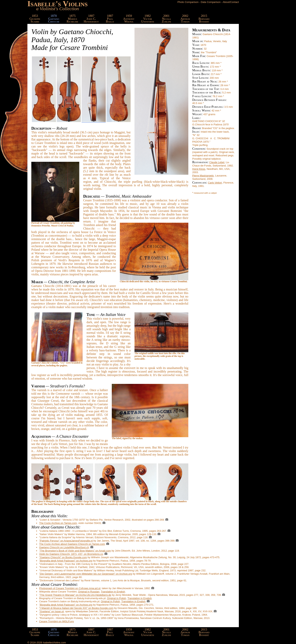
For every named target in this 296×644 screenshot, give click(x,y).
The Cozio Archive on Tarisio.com (58, 523)
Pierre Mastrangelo (203, 176)
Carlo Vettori (215, 183)
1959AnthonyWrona (129, 19)
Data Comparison (211, 2)
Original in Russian (89, 592)
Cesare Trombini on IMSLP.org (56, 621)
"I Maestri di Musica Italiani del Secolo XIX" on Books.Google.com (76, 608)
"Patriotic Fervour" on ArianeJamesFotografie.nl (66, 541)
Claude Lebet (217, 162)
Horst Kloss (199, 169)
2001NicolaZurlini (166, 19)
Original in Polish (116, 598)
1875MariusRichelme (72, 19)
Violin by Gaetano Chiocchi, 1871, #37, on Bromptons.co (71, 554)
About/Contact (231, 2)
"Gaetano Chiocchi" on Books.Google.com (63, 557)
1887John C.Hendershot (91, 19)
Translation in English (113, 592)
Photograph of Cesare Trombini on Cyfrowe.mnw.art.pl (70, 588)
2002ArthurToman (185, 19)
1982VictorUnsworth (148, 19)
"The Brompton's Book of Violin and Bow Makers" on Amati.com (75, 551)
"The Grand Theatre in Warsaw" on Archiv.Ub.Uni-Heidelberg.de (75, 595)
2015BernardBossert (204, 19)
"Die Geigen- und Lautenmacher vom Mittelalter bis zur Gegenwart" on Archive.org (86, 574)
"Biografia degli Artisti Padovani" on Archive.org (66, 561)
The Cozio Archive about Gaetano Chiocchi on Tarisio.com (72, 544)
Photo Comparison (188, 2)
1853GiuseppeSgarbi (35, 19)
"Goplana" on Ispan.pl (51, 611)
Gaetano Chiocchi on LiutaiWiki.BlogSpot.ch (64, 547)
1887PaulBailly (110, 19)
